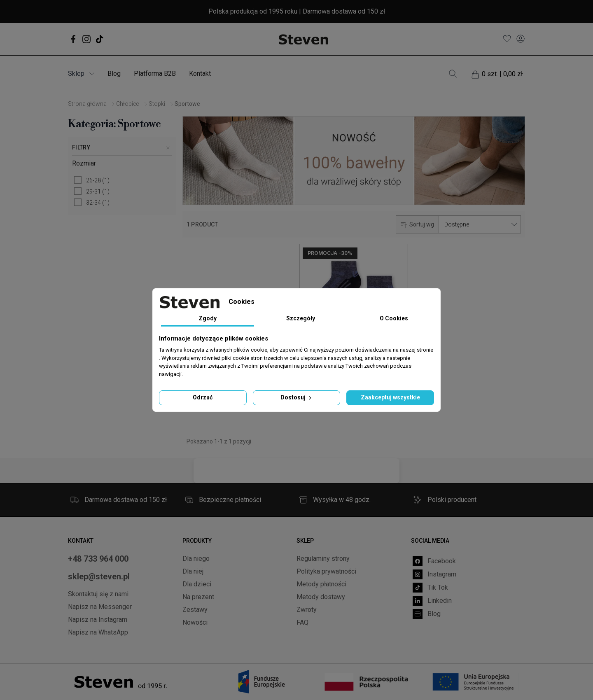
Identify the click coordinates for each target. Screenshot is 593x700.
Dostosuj (297, 397)
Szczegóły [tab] (301, 318)
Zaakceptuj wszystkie (390, 397)
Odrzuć (203, 397)
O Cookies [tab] (394, 318)
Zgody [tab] (208, 318)
